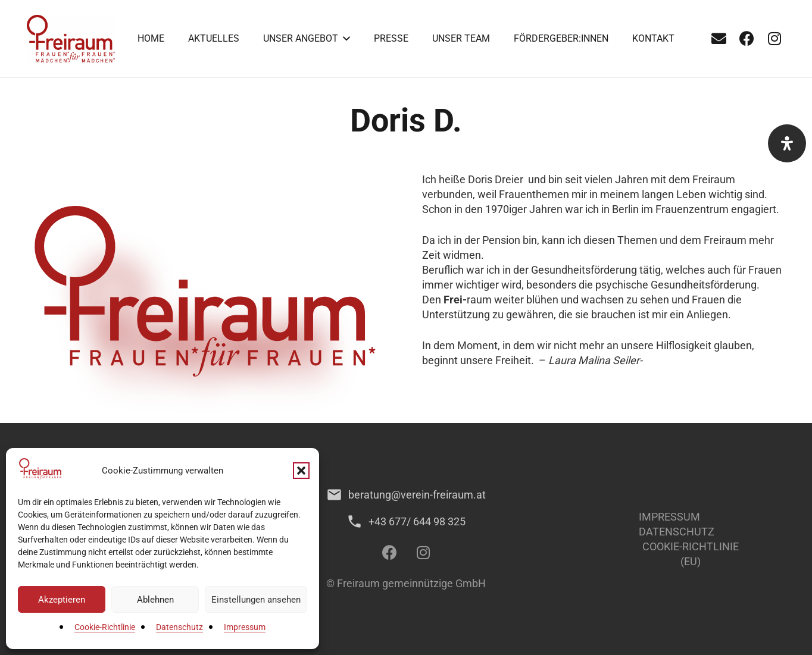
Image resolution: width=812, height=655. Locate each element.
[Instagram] (774, 39)
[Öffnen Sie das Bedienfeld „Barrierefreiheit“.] (787, 143)
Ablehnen (155, 600)
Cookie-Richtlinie (105, 627)
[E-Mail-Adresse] (719, 39)
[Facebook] (747, 39)
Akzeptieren (62, 600)
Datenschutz (179, 627)
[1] (71, 39)
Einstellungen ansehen (256, 600)
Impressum (245, 627)
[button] (301, 471)
